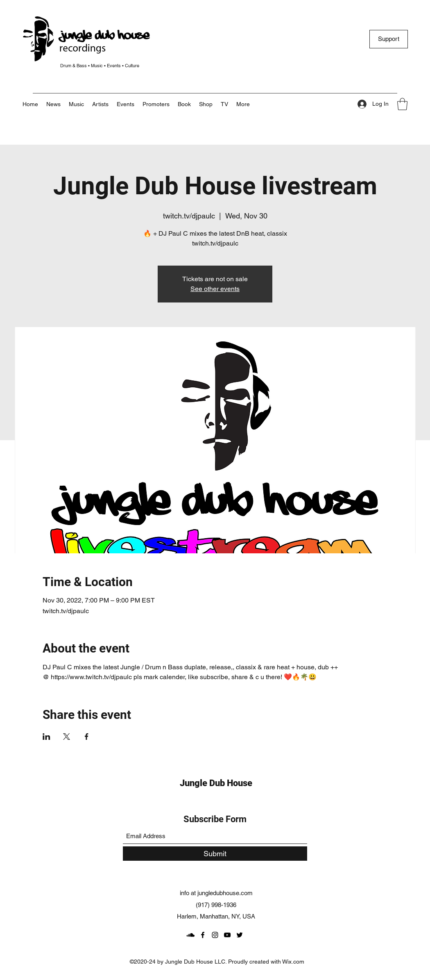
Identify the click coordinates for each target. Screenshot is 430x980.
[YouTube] (227, 935)
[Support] (389, 39)
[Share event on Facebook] (87, 737)
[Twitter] (240, 935)
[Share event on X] (67, 737)
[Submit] (215, 854)
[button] (243, 104)
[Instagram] (215, 935)
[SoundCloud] (190, 935)
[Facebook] (203, 935)
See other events (215, 289)
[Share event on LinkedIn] (46, 737)
